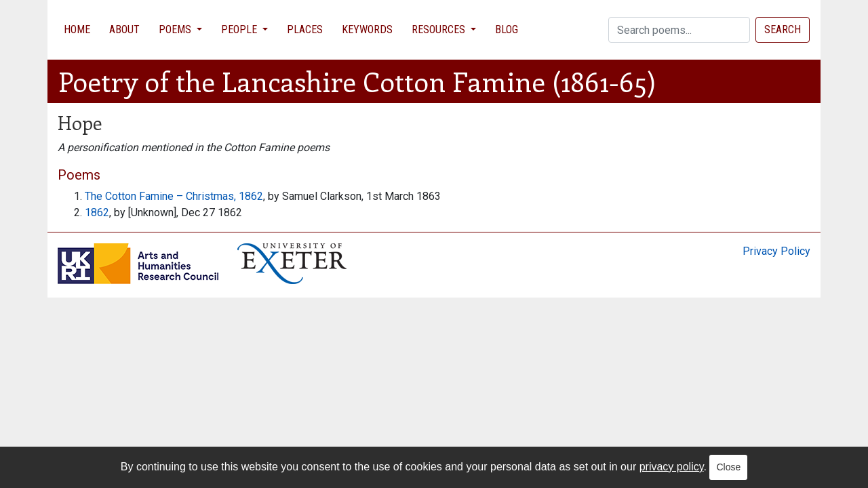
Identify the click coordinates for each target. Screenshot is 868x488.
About (124, 29)
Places (305, 29)
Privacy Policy (776, 251)
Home (77, 29)
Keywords (367, 29)
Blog (507, 29)
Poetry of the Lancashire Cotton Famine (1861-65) (357, 81)
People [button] (240, 29)
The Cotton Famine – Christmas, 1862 (174, 196)
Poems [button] (176, 29)
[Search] (679, 30)
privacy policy (672, 467)
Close (728, 467)
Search (783, 29)
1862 (97, 212)
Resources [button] (440, 29)
